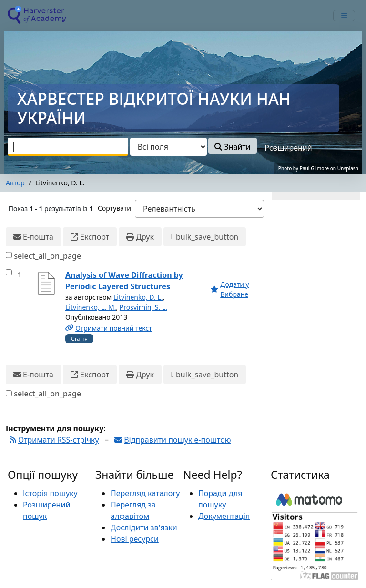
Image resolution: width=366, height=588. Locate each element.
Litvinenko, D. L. (138, 297)
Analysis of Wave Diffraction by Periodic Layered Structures (124, 281)
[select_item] (9, 272)
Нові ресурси (135, 539)
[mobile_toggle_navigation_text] (344, 16)
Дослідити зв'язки (144, 527)
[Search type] (168, 147)
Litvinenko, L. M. (91, 307)
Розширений (288, 148)
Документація (224, 516)
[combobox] (68, 147)
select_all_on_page (47, 256)
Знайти (232, 147)
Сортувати (114, 208)
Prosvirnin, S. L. (143, 307)
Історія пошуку (50, 493)
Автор (15, 183)
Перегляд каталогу (145, 493)
